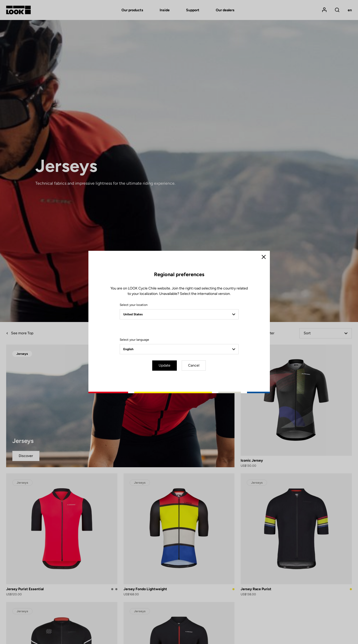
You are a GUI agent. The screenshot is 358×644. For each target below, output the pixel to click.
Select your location (134, 305)
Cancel (194, 365)
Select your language (134, 340)
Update (165, 365)
